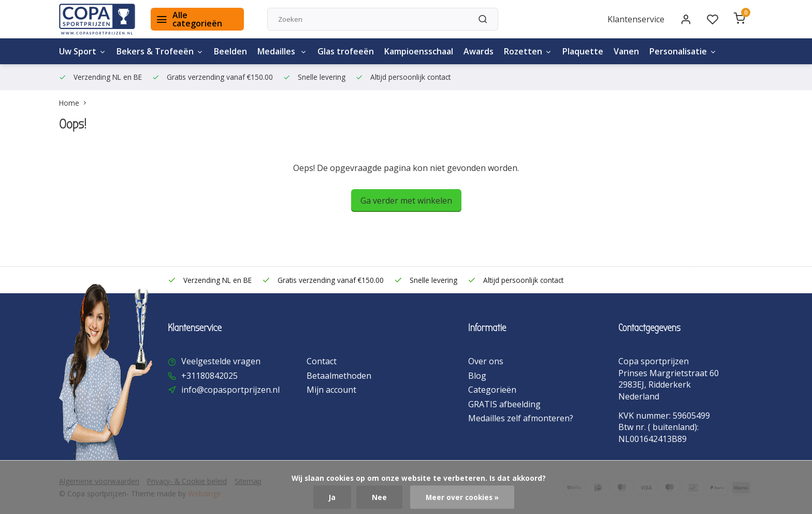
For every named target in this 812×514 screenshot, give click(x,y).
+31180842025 (209, 376)
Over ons (486, 361)
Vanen (626, 51)
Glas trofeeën (346, 51)
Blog (477, 376)
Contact (322, 361)
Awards (479, 51)
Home (75, 103)
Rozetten (528, 51)
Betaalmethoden (339, 376)
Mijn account (331, 390)
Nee (379, 497)
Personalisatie (683, 51)
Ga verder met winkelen (406, 201)
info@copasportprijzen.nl (230, 390)
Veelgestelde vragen (221, 361)
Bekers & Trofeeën (160, 51)
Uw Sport (83, 51)
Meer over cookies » (462, 497)
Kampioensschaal (419, 51)
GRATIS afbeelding (504, 404)
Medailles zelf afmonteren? (521, 418)
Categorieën (492, 390)
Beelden (230, 51)
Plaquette (583, 51)
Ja (332, 497)
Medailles (282, 51)
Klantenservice (636, 19)
